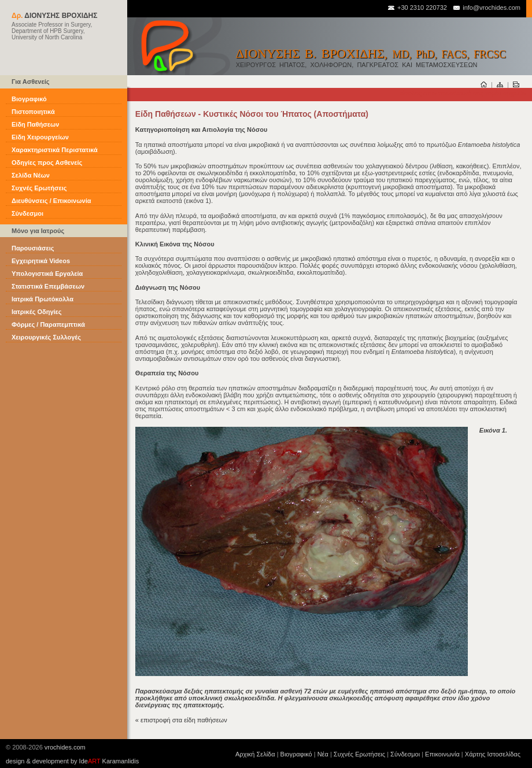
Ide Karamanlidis (109, 761)
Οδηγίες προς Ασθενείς (47, 163)
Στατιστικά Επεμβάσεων (48, 286)
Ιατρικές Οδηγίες (37, 312)
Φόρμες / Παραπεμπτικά (48, 324)
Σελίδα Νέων (31, 175)
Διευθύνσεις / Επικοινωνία (51, 201)
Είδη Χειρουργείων (40, 137)
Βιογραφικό (29, 99)
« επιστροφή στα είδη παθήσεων (181, 720)
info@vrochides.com (486, 8)
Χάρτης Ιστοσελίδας (493, 754)
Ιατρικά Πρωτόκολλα (43, 299)
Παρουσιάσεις (33, 248)
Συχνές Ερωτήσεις (39, 188)
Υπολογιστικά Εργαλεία (47, 274)
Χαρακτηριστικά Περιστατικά (55, 150)
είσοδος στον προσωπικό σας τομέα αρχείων (463, 93)
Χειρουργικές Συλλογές (46, 337)
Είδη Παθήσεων (35, 124)
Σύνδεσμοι (27, 213)
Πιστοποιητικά (33, 112)
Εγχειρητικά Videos (41, 261)
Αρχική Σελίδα (255, 754)
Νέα (323, 754)
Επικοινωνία (442, 754)
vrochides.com (65, 747)
